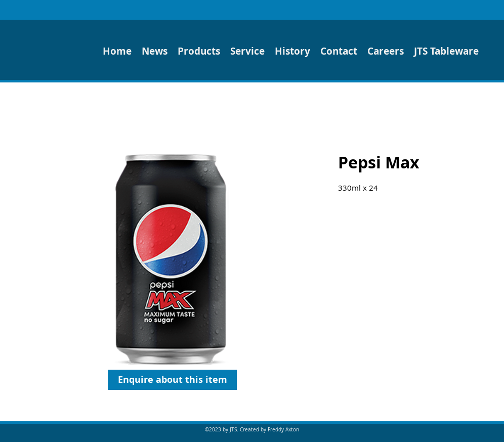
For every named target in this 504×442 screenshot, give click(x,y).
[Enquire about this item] (172, 380)
